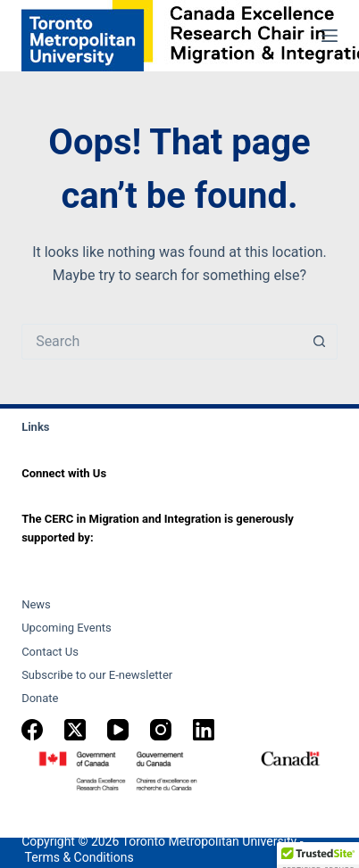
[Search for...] (162, 342)
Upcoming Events (67, 628)
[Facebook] (32, 730)
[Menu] (330, 36)
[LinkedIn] (204, 730)
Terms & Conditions (79, 857)
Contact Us (50, 652)
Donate (40, 698)
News (36, 604)
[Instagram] (161, 730)
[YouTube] (118, 730)
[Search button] (320, 342)
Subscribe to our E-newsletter (97, 675)
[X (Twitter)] (75, 730)
